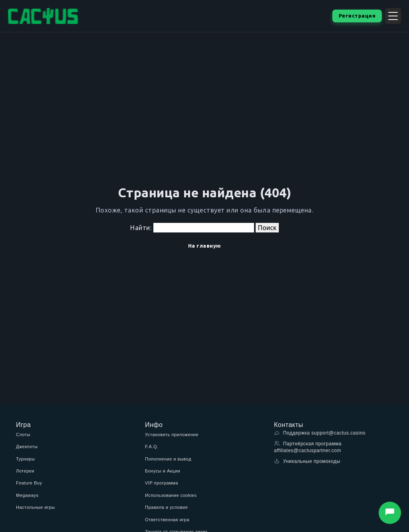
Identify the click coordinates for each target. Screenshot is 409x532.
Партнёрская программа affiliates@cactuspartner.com (308, 447)
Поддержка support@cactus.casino (320, 433)
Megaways (27, 495)
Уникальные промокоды (307, 461)
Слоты (23, 435)
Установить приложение (172, 435)
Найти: (141, 228)
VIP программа (162, 483)
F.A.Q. (152, 447)
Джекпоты (27, 447)
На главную (205, 246)
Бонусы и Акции (163, 471)
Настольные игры (35, 507)
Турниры (25, 459)
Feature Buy (29, 483)
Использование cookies (171, 495)
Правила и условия (166, 507)
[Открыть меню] (393, 16)
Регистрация (357, 16)
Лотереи (25, 471)
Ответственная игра (167, 520)
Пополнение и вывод (168, 459)
